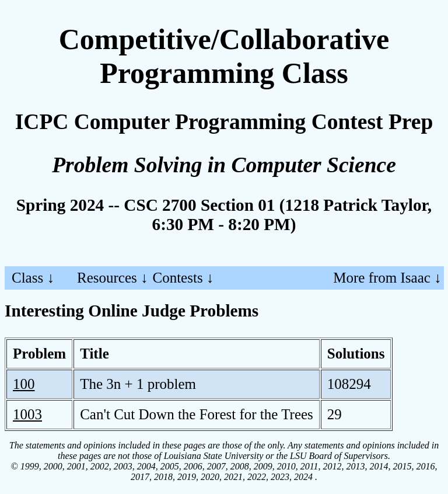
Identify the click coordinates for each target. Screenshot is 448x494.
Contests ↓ (183, 278)
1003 (27, 414)
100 (24, 384)
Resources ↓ (113, 278)
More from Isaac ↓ (387, 278)
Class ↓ (33, 278)
